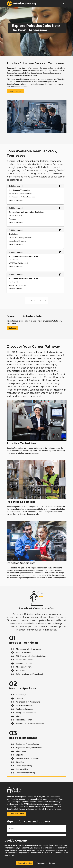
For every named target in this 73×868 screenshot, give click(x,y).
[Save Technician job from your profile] (60, 231)
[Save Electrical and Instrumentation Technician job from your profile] (60, 208)
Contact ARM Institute (16, 814)
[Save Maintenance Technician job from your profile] (60, 186)
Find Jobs (12, 328)
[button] (63, 4)
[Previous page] (41, 300)
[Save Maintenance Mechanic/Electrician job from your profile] (60, 253)
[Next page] (45, 300)
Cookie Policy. (10, 855)
